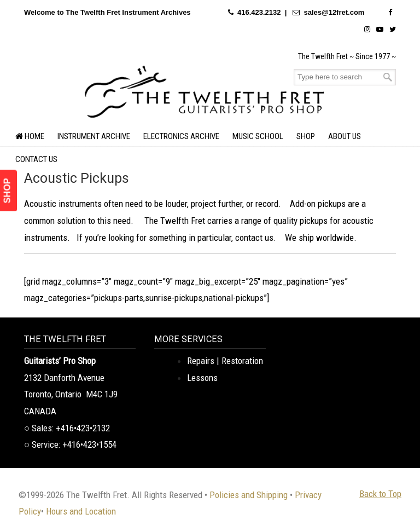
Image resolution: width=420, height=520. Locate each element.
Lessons (202, 378)
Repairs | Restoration (225, 361)
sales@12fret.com (334, 12)
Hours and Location (81, 511)
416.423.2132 (259, 12)
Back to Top (380, 494)
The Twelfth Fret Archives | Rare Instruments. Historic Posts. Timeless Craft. (205, 90)
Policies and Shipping (249, 495)
